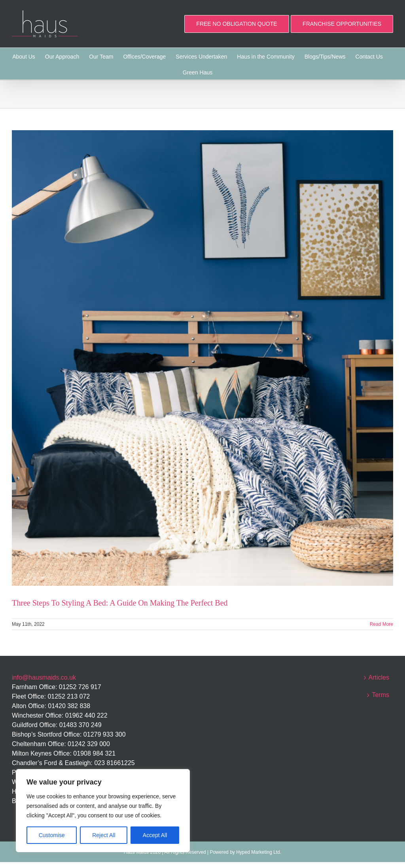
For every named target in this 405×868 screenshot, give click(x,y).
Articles (379, 677)
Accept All (155, 835)
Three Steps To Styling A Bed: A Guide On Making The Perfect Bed (120, 603)
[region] (103, 811)
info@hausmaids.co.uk (44, 677)
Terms (380, 695)
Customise (52, 835)
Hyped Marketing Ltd (258, 852)
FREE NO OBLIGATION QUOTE (237, 24)
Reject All (104, 835)
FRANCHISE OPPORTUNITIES (342, 24)
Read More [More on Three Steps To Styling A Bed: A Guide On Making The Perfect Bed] (381, 624)
